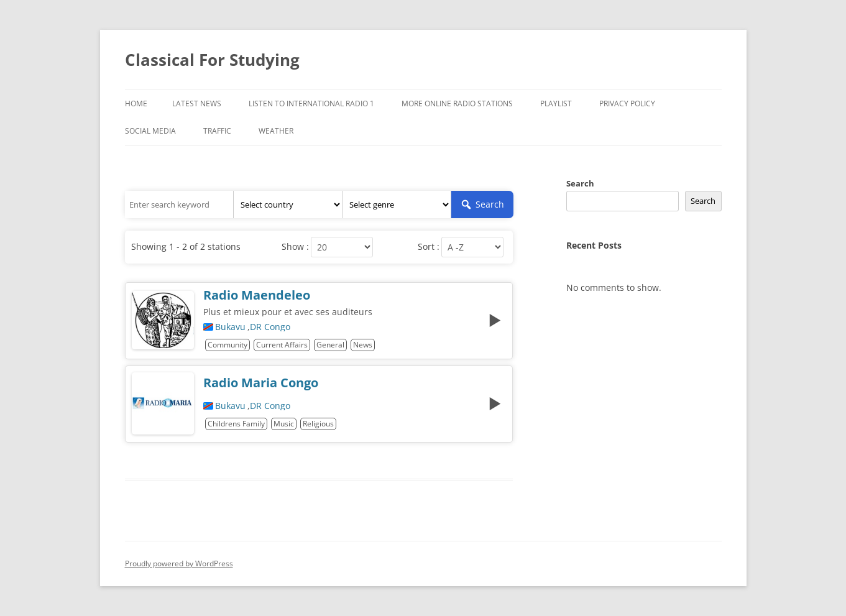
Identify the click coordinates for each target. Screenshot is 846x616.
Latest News (197, 103)
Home (136, 103)
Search (580, 183)
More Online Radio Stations (457, 103)
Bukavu (230, 327)
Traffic (217, 131)
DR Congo (270, 327)
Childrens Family (236, 424)
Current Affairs (282, 345)
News (363, 345)
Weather (276, 131)
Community (228, 345)
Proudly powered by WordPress (179, 563)
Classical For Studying (212, 60)
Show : (295, 247)
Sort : (429, 247)
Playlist (556, 103)
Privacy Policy (627, 103)
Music (284, 424)
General (330, 345)
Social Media (150, 131)
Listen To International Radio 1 (311, 103)
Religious (318, 424)
